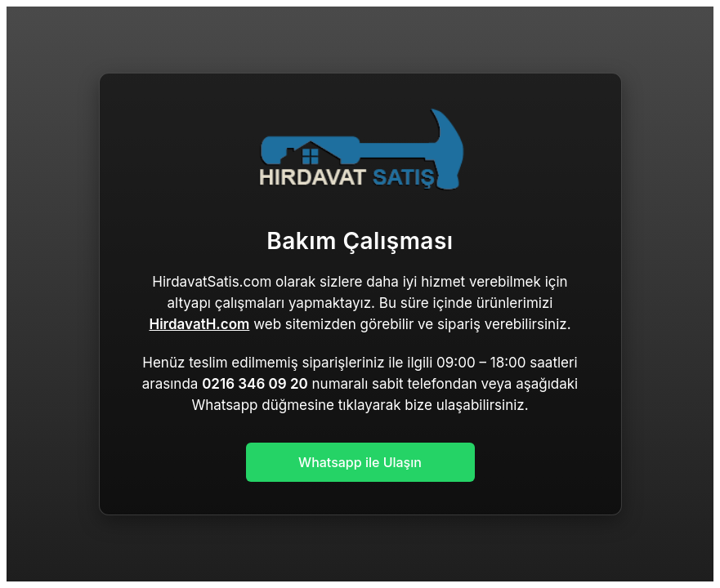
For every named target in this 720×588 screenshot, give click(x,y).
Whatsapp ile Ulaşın (360, 462)
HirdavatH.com (199, 324)
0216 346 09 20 (255, 384)
